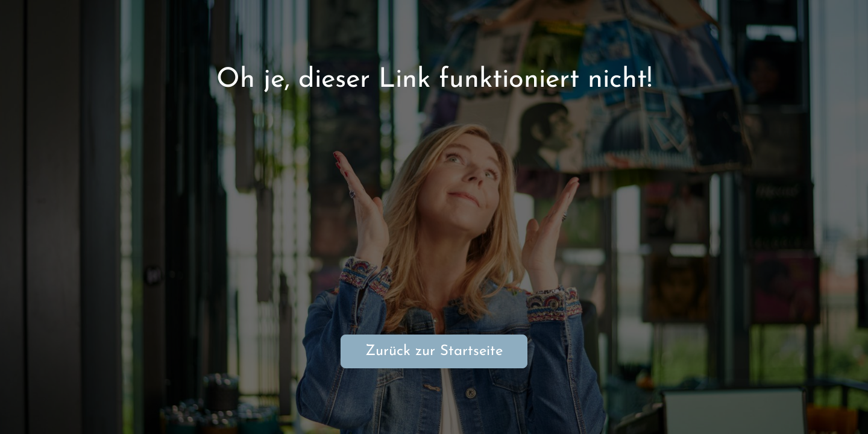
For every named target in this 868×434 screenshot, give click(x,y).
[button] (841, 407)
